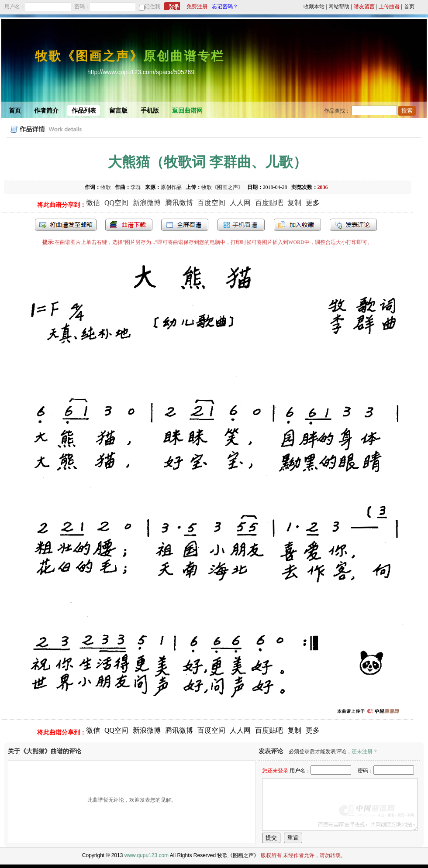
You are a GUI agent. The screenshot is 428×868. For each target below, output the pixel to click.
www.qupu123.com (147, 855)
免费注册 (197, 7)
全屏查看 (185, 225)
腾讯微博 (179, 203)
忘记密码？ (225, 7)
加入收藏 (297, 225)
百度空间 (211, 203)
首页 (409, 7)
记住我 (152, 7)
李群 (136, 187)
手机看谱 (241, 225)
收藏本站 (314, 7)
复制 (294, 203)
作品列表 (84, 111)
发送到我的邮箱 (66, 225)
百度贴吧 (269, 203)
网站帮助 (339, 7)
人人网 (240, 203)
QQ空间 (116, 203)
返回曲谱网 (187, 111)
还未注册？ (365, 751)
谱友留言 (364, 7)
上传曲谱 (389, 7)
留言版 (118, 111)
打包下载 (129, 225)
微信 (93, 203)
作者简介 (46, 111)
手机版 (150, 111)
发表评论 (353, 225)
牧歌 (106, 187)
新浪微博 (147, 203)
